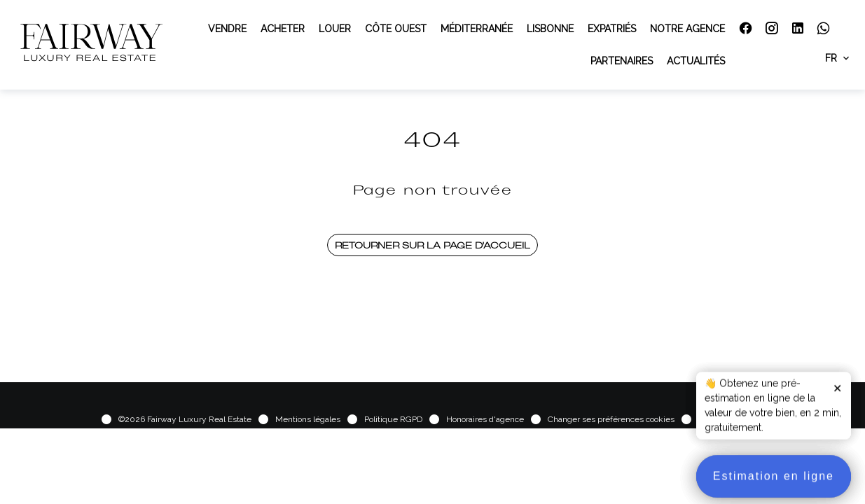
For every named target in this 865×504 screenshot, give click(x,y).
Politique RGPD (393, 419)
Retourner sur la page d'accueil (432, 245)
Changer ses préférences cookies (611, 419)
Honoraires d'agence (485, 419)
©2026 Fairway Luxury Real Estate (185, 419)
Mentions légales (308, 419)
